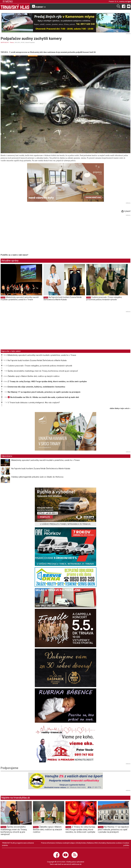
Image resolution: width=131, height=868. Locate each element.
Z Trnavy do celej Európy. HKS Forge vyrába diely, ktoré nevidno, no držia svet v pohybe (47, 381)
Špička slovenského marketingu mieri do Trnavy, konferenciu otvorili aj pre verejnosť (43, 371)
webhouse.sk (77, 864)
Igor (129, 1)
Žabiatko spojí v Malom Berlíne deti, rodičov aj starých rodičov (34, 376)
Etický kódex (81, 843)
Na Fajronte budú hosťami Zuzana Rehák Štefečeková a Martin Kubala (63, 298)
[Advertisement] (22, 235)
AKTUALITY (5, 42)
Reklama (90, 843)
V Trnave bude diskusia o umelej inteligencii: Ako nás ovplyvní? (34, 403)
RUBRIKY (39, 7)
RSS (96, 843)
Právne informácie (48, 843)
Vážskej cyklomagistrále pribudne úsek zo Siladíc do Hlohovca (37, 477)
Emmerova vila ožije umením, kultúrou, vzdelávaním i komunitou (36, 387)
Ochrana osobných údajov (65, 843)
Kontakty (102, 843)
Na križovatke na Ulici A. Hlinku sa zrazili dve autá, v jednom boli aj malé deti (43, 397)
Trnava (12, 42)
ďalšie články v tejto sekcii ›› (120, 409)
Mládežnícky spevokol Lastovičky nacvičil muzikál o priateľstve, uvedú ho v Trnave (20, 298)
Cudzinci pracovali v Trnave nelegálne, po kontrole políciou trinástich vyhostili (104, 298)
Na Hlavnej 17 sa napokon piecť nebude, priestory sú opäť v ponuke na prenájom (44, 392)
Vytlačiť (126, 211)
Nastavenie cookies (114, 843)
